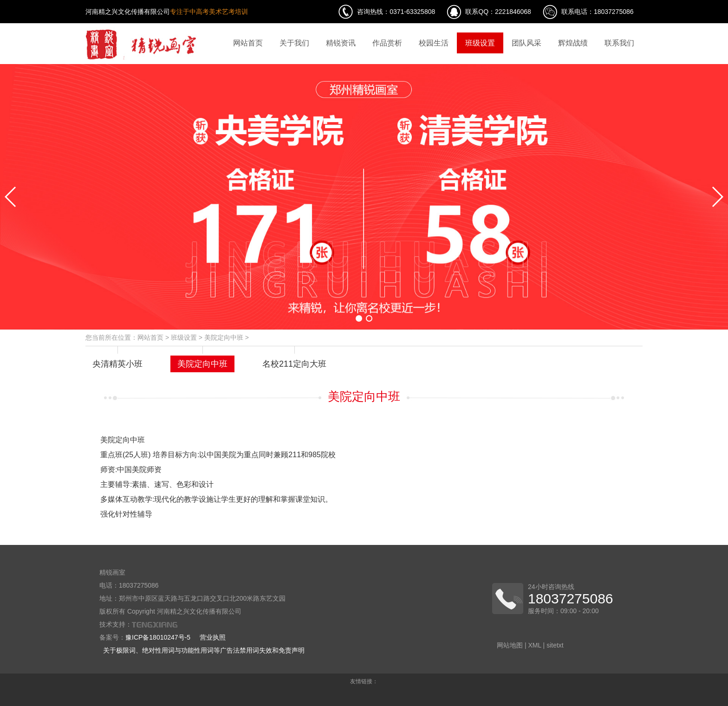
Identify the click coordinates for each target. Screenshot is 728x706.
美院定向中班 (224, 337)
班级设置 (480, 43)
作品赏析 (387, 43)
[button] (359, 318)
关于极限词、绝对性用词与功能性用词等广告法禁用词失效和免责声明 (204, 650)
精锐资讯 (341, 43)
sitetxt (555, 645)
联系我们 (619, 43)
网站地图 (510, 645)
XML (534, 645)
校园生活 (434, 43)
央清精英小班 (117, 364)
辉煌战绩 (573, 43)
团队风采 (526, 43)
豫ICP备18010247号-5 (158, 637)
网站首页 (248, 43)
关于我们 (294, 43)
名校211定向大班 (294, 364)
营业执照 (213, 637)
